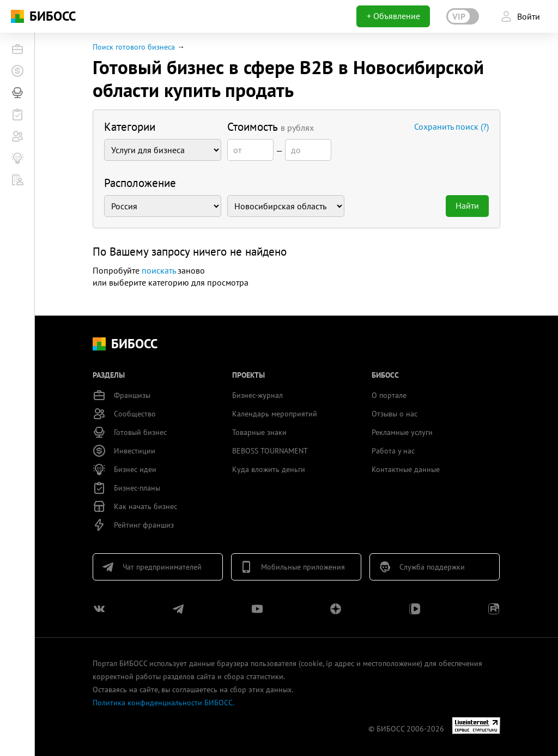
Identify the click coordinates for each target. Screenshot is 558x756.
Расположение (140, 183)
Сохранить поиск (451, 126)
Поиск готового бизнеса (134, 47)
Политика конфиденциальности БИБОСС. (163, 703)
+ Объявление (393, 16)
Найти (467, 205)
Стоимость (271, 127)
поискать (159, 270)
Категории (130, 127)
